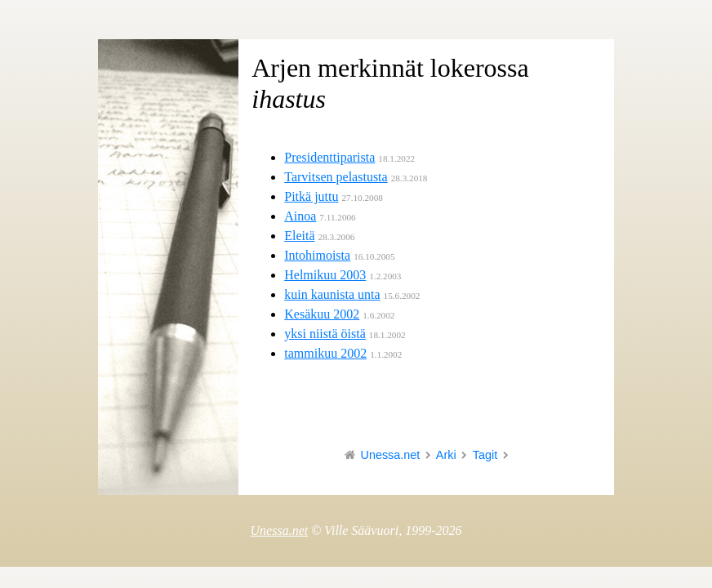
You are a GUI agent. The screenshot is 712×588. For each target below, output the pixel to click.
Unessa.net (391, 455)
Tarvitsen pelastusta (336, 177)
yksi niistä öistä (325, 334)
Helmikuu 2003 (325, 275)
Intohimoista (317, 255)
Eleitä (299, 236)
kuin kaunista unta (332, 294)
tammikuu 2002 (325, 353)
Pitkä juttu (311, 196)
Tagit (485, 455)
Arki (446, 455)
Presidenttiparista (329, 157)
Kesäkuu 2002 (322, 314)
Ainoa (300, 216)
